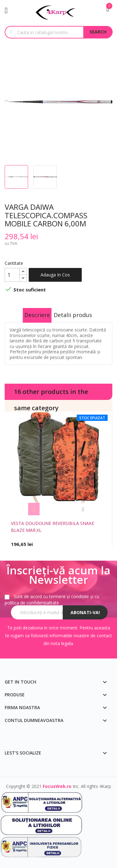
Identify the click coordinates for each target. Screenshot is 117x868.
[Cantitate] (12, 275)
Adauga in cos (55, 275)
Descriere (37, 315)
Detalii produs (73, 315)
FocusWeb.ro (57, 786)
